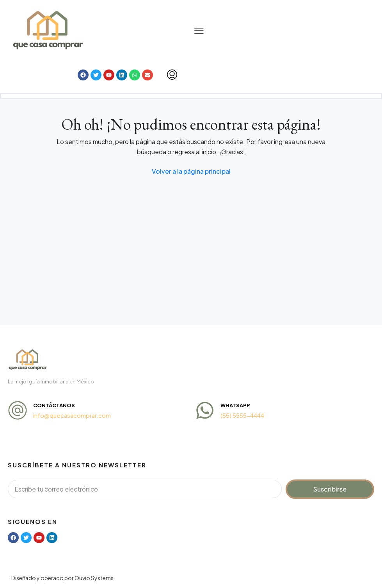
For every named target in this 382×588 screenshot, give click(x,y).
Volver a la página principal (191, 171)
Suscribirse (330, 489)
